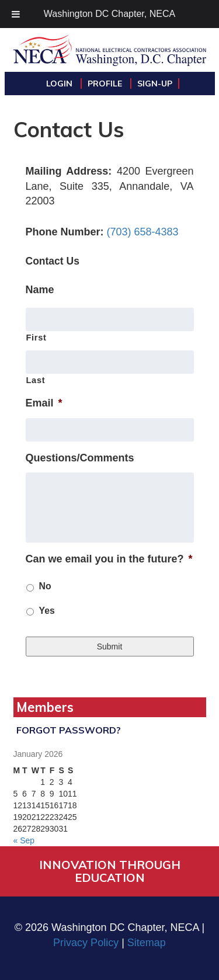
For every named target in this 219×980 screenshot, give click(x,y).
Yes (47, 611)
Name (40, 290)
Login (60, 84)
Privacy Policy (86, 943)
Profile (106, 84)
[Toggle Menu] (16, 14)
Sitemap (147, 943)
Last (36, 380)
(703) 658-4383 (143, 232)
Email (44, 403)
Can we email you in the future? (109, 559)
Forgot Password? (69, 730)
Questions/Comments (80, 458)
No (45, 586)
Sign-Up (155, 84)
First (36, 338)
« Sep (24, 840)
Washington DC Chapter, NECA (109, 14)
